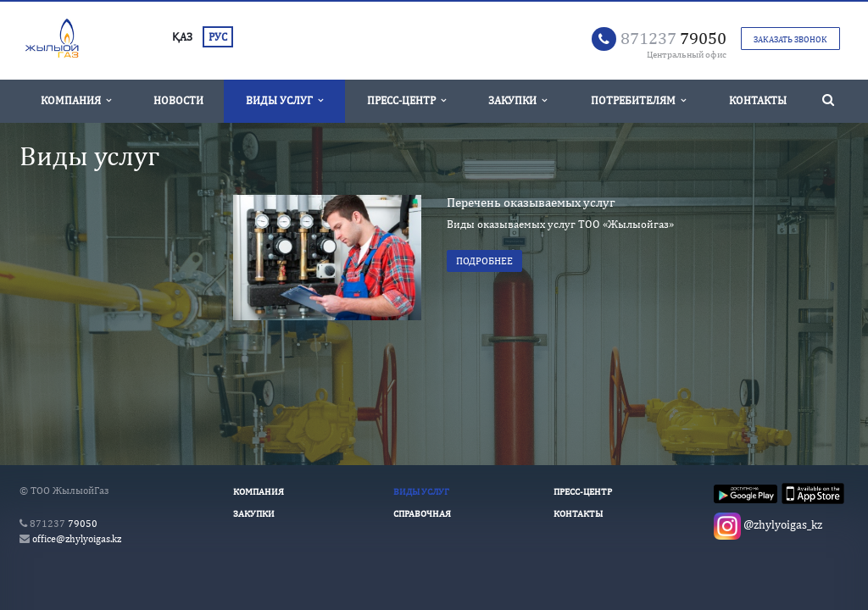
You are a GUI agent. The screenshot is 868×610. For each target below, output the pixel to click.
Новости (178, 100)
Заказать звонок (790, 39)
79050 (673, 38)
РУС (218, 37)
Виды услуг (284, 100)
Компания (76, 100)
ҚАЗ (182, 37)
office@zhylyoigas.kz (77, 539)
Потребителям (638, 100)
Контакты (758, 100)
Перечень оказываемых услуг (531, 202)
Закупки (517, 100)
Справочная (422, 513)
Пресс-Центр (406, 100)
